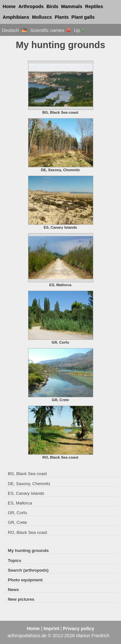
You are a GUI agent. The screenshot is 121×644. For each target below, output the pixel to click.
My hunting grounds (28, 551)
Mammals (72, 6)
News (13, 590)
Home (9, 6)
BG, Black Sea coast (27, 474)
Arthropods (31, 6)
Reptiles (94, 6)
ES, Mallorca (20, 503)
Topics (15, 561)
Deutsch (14, 30)
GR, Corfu (17, 513)
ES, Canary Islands (26, 493)
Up (79, 30)
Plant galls (83, 17)
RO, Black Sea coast (27, 532)
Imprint (51, 628)
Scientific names (50, 30)
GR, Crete (17, 522)
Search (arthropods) (28, 570)
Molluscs (42, 17)
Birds (52, 6)
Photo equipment (25, 580)
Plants (62, 17)
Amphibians (16, 17)
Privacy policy (79, 628)
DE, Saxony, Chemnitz (29, 484)
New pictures (21, 599)
